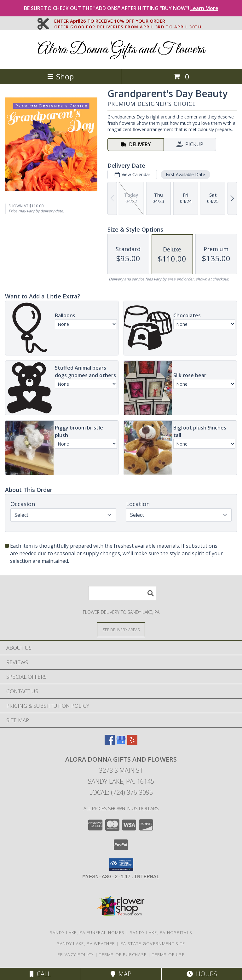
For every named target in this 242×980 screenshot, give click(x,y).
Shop (60, 76)
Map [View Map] (121, 974)
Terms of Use (168, 954)
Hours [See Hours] (202, 974)
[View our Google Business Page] (121, 743)
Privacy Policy (75, 954)
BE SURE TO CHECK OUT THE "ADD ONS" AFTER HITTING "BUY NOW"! (121, 8)
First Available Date (185, 174)
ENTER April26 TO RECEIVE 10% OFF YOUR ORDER (129, 21)
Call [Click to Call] (40, 974)
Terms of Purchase (123, 954)
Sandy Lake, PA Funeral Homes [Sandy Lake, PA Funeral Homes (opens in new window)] (87, 932)
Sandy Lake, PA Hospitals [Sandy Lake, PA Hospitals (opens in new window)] (161, 932)
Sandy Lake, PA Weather (86, 943)
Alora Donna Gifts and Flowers (121, 50)
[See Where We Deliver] (121, 629)
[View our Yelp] (132, 743)
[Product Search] (122, 593)
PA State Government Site (153, 943)
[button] (121, 865)
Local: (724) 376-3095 (121, 792)
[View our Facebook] (110, 743)
